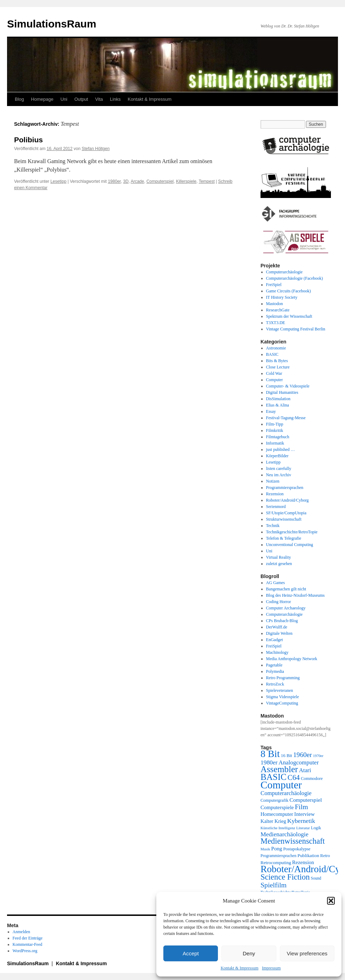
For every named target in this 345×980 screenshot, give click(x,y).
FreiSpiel (274, 285)
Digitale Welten (279, 633)
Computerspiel (160, 181)
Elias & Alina (278, 405)
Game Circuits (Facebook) (288, 291)
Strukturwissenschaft (284, 519)
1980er (114, 181)
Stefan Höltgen (96, 149)
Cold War (274, 373)
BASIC (272, 354)
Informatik (275, 443)
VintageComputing (282, 703)
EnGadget (275, 640)
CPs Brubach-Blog (282, 621)
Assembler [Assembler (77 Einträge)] (279, 769)
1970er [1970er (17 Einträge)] (318, 756)
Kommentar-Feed (27, 944)
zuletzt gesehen (279, 564)
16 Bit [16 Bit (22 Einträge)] (287, 755)
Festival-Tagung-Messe (286, 418)
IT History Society (282, 297)
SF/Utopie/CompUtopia (286, 513)
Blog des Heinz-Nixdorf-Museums (296, 595)
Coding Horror (279, 602)
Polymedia (275, 671)
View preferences (307, 953)
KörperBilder (277, 456)
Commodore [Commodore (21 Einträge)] (312, 779)
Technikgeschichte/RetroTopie (292, 532)
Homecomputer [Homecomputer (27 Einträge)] (277, 814)
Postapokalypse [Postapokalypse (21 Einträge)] (297, 849)
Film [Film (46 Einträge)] (302, 807)
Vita (99, 99)
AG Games (276, 583)
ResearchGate (278, 310)
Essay (271, 411)
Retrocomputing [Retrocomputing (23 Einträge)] (276, 863)
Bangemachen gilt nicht (286, 589)
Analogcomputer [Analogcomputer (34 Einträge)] (299, 762)
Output (81, 99)
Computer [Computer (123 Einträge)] (281, 785)
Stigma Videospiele (283, 697)
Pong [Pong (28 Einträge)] (277, 848)
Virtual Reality (279, 557)
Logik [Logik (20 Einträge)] (316, 828)
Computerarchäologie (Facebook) (295, 278)
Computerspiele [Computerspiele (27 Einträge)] (277, 807)
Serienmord (276, 507)
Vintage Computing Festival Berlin (296, 329)
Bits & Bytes (277, 361)
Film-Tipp (275, 424)
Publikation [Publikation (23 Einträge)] (308, 855)
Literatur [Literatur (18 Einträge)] (303, 828)
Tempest (206, 181)
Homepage (42, 99)
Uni (64, 99)
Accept (191, 953)
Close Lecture (278, 367)
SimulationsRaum (52, 24)
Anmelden (21, 932)
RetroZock (275, 684)
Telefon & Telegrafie (284, 538)
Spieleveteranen (280, 690)
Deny (249, 953)
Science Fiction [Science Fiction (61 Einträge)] (285, 877)
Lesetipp (58, 181)
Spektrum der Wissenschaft (289, 316)
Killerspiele (186, 181)
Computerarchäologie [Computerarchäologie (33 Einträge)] (286, 793)
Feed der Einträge (28, 938)
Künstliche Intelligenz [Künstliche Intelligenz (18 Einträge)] (278, 828)
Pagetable (274, 665)
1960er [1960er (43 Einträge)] (303, 755)
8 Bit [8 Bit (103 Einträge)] (270, 754)
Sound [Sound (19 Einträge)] (316, 878)
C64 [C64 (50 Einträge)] (294, 777)
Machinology (277, 652)
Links (115, 99)
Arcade (137, 181)
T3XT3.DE (276, 323)
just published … (281, 449)
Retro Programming (283, 678)
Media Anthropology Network (292, 659)
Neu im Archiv (279, 475)
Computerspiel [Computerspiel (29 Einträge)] (306, 800)
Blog (19, 99)
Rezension (275, 494)
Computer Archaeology (286, 608)
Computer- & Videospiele (288, 386)
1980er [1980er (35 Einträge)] (269, 762)
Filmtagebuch (278, 437)
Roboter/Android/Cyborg (287, 500)
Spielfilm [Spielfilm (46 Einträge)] (274, 885)
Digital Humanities (282, 392)
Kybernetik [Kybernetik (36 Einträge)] (301, 821)
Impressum (271, 968)
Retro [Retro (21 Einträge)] (325, 856)
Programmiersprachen (285, 488)
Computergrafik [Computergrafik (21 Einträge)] (274, 800)
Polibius (29, 140)
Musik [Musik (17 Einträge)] (265, 849)
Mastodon (275, 304)
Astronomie (276, 348)
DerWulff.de (277, 627)
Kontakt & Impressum (240, 968)
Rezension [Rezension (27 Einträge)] (303, 862)
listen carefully (279, 469)
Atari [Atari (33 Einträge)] (305, 770)
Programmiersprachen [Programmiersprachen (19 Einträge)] (278, 856)
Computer (275, 380)
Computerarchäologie (284, 272)
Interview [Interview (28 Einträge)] (305, 814)
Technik (273, 526)
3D (126, 181)
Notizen (273, 481)
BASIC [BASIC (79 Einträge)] (274, 777)
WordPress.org (25, 951)
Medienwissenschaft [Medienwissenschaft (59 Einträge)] (293, 841)
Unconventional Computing (290, 545)
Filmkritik (275, 430)
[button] (331, 901)
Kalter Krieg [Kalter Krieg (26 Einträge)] (273, 821)
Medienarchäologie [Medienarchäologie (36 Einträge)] (284, 834)
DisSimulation (278, 399)
